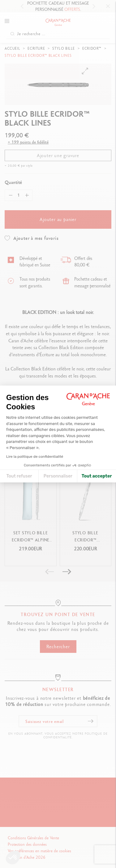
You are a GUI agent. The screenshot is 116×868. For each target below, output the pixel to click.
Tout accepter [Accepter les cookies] (97, 476)
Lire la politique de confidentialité (35, 457)
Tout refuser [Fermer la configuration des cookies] (19, 476)
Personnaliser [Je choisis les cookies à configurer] (58, 476)
